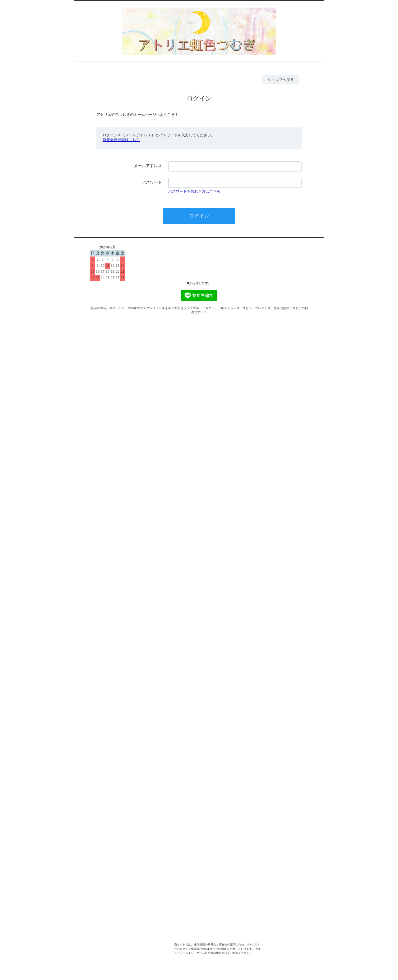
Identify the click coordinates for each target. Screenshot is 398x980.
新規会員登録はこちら (121, 140)
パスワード (152, 182)
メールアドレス (148, 166)
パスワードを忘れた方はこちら (194, 191)
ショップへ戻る (281, 80)
